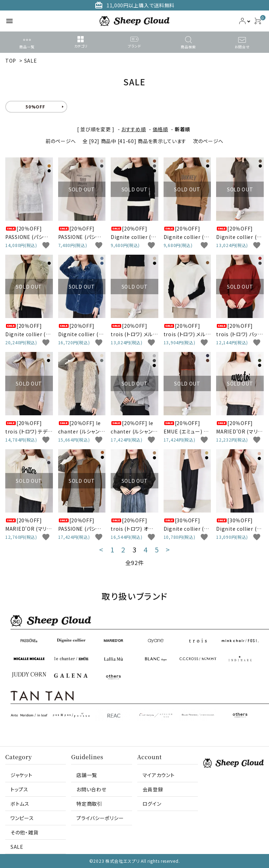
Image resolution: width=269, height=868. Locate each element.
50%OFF (35, 107)
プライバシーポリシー (100, 818)
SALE (31, 61)
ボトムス (20, 804)
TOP (11, 61)
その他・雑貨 (24, 832)
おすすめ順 (134, 129)
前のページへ (61, 141)
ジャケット (22, 775)
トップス (19, 789)
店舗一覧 (87, 775)
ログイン (152, 804)
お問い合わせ (91, 789)
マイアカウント (159, 775)
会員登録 (153, 789)
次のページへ (208, 141)
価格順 (160, 129)
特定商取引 (89, 804)
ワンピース (22, 818)
